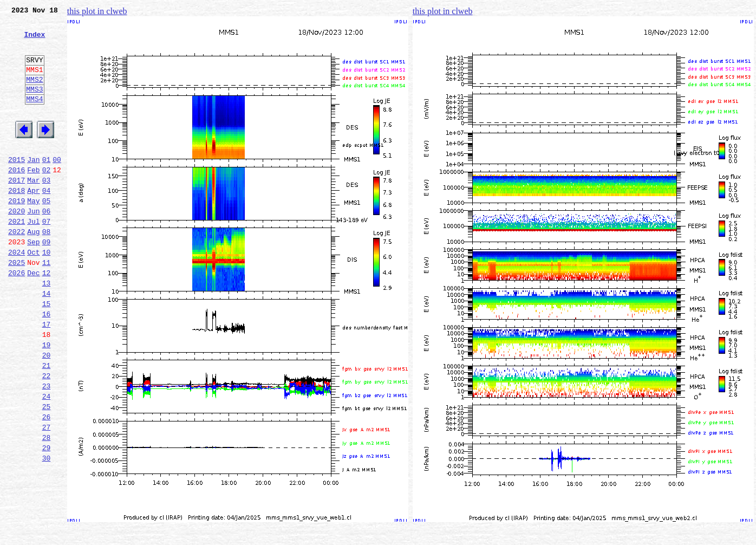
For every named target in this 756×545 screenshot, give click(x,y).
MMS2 (34, 94)
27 (47, 495)
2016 (17, 197)
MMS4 (34, 116)
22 (47, 436)
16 (47, 364)
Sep (33, 281)
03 (47, 209)
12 (47, 316)
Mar (33, 209)
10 (47, 293)
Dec (33, 316)
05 (47, 233)
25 (47, 471)
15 (47, 352)
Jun (33, 245)
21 (47, 424)
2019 (17, 233)
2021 (17, 257)
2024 (17, 293)
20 (47, 412)
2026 (17, 316)
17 (47, 376)
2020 (17, 245)
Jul (33, 257)
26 (47, 483)
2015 (17, 185)
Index (34, 41)
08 (47, 269)
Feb (33, 197)
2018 (17, 221)
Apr (33, 221)
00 (57, 185)
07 (47, 257)
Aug (33, 269)
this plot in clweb (97, 11)
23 (47, 447)
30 (47, 531)
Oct (33, 293)
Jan (33, 185)
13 (47, 328)
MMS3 (34, 105)
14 (47, 340)
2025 (17, 304)
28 (47, 507)
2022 (17, 269)
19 (47, 400)
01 (47, 185)
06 (47, 245)
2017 (17, 209)
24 (47, 459)
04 (47, 221)
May (33, 233)
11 (47, 304)
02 (47, 197)
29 (47, 519)
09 (47, 281)
